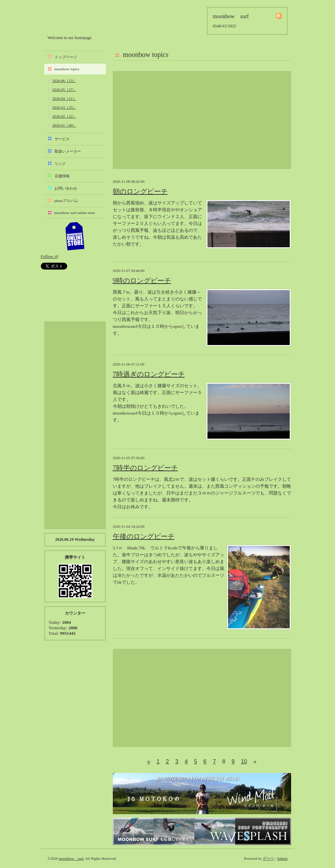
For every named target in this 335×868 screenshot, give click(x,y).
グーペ (268, 858)
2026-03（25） (64, 107)
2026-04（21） (64, 98)
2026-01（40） (64, 125)
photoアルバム (66, 201)
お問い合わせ (66, 188)
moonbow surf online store (75, 213)
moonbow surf (84, 19)
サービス (62, 139)
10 (244, 762)
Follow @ (50, 256)
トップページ (66, 57)
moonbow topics (67, 69)
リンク (60, 164)
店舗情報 (62, 176)
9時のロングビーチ (142, 281)
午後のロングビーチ (144, 536)
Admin (282, 858)
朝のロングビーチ (140, 191)
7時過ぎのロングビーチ (149, 374)
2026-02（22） (64, 116)
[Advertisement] (202, 120)
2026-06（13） (64, 81)
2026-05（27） (64, 90)
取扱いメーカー (68, 151)
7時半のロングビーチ (145, 468)
